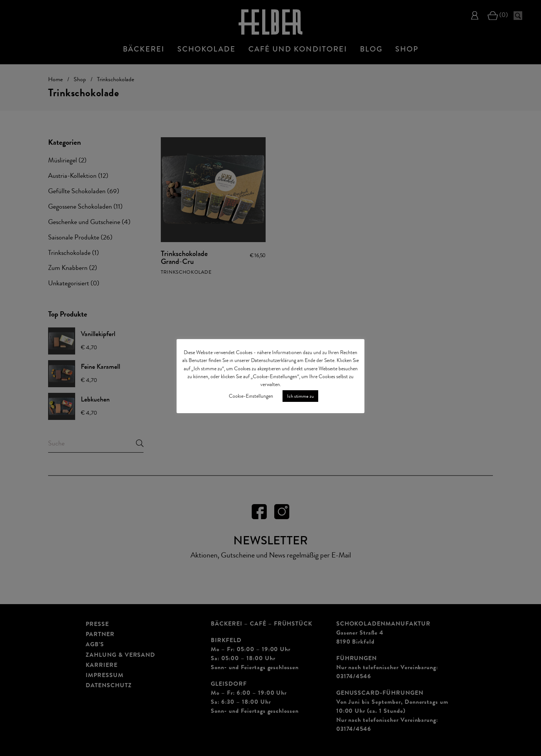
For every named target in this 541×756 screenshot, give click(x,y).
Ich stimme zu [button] (300, 396)
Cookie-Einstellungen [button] (251, 396)
